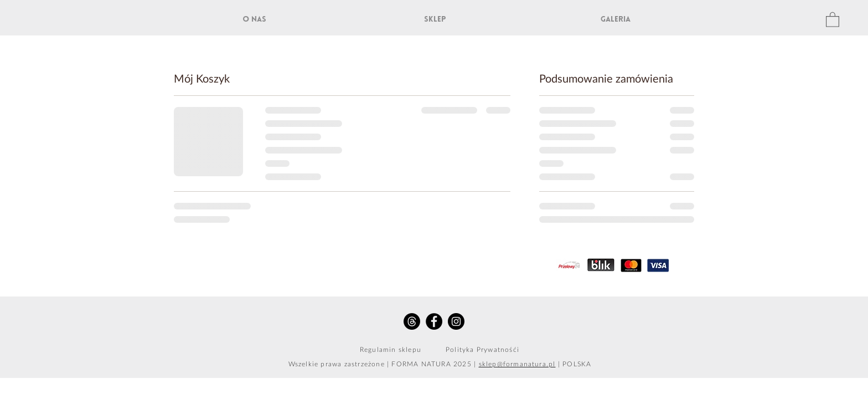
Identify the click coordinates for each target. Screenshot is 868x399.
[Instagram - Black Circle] (456, 321)
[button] (833, 19)
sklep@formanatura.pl (517, 364)
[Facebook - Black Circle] (434, 321)
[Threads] (412, 321)
